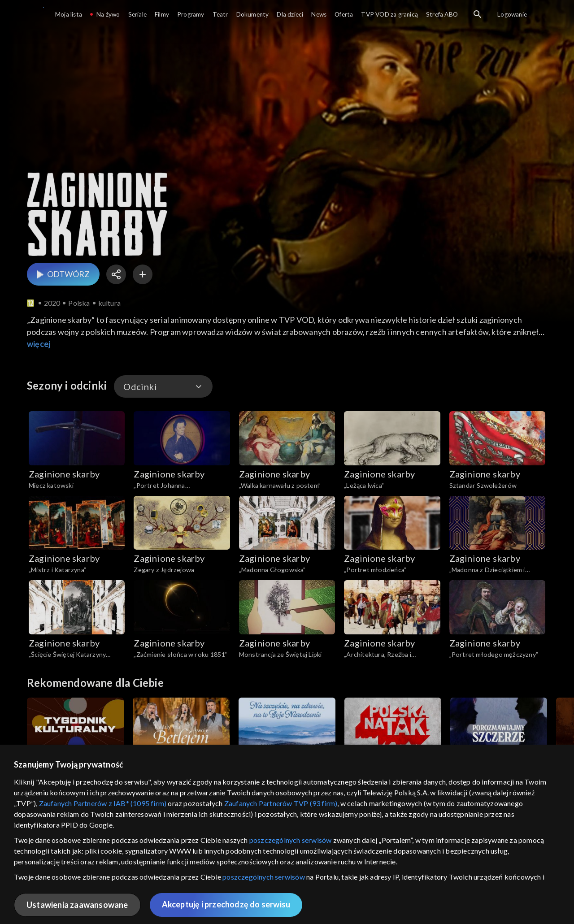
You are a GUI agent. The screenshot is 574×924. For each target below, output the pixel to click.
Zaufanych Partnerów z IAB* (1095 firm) (103, 803)
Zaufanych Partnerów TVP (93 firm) (281, 803)
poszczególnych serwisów (291, 840)
